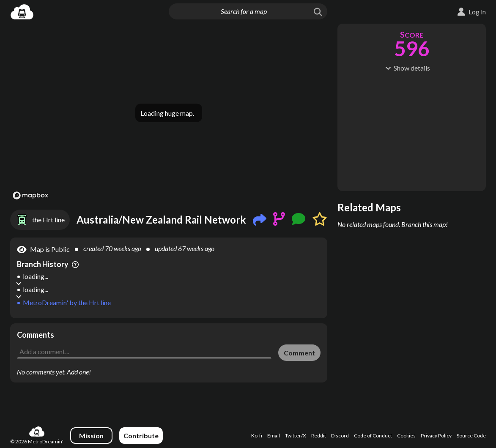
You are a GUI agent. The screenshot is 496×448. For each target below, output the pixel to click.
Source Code (471, 436)
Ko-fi (257, 436)
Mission (91, 436)
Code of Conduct (373, 436)
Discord (340, 436)
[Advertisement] (169, 336)
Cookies (406, 436)
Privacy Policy (436, 436)
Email (274, 436)
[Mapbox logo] (30, 195)
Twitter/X (296, 436)
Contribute (141, 436)
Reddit (319, 436)
